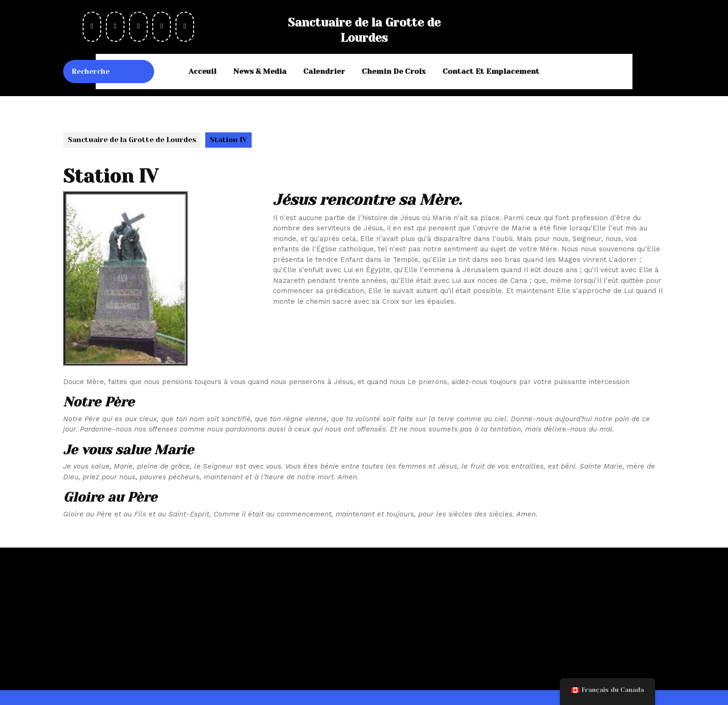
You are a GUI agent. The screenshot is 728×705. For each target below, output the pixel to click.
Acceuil (202, 71)
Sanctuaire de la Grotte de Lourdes (132, 140)
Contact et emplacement (491, 71)
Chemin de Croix (394, 71)
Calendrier (324, 71)
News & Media (260, 71)
